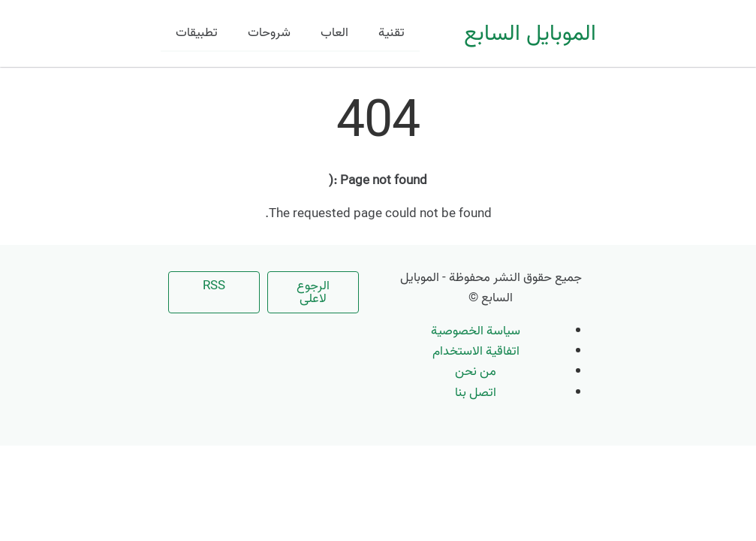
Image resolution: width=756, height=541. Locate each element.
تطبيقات (197, 33)
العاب (334, 33)
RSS (214, 286)
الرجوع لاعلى (313, 292)
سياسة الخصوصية (476, 331)
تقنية (392, 33)
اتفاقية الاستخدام (476, 351)
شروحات (269, 33)
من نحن (476, 372)
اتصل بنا (476, 393)
